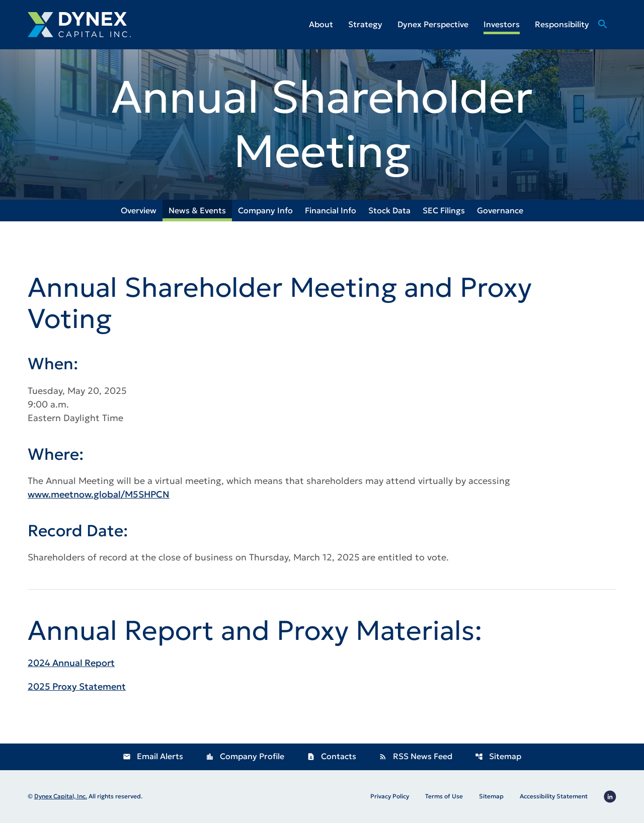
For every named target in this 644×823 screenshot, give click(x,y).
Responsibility (562, 24)
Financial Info (331, 210)
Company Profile (245, 756)
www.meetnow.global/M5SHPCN (99, 494)
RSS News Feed (416, 756)
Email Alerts (153, 756)
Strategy (365, 24)
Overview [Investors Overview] (139, 210)
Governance (500, 210)
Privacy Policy (390, 796)
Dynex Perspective (433, 24)
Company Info (265, 210)
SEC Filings (444, 210)
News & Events (197, 210)
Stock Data (389, 210)
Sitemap (498, 756)
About (321, 24)
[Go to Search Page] (603, 35)
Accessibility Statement (554, 796)
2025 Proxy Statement (77, 686)
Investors (502, 24)
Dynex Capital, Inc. (61, 796)
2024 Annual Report (71, 663)
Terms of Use (444, 796)
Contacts (332, 756)
